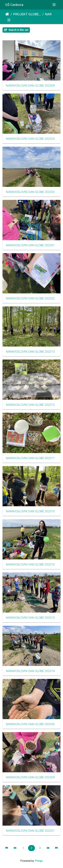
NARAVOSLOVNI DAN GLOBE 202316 (30, 564)
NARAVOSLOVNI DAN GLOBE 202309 (30, 86)
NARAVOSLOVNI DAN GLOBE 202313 (30, 352)
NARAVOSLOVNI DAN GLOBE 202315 (30, 618)
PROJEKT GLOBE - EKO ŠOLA (27, 14)
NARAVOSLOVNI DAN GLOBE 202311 (30, 458)
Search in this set (16, 30)
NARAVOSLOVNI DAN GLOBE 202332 (30, 192)
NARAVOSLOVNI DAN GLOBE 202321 (30, 831)
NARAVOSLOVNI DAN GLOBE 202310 (30, 511)
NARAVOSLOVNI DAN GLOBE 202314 (30, 671)
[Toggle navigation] (54, 5)
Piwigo (39, 861)
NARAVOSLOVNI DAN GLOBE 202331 (30, 245)
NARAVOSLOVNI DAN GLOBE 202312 (30, 405)
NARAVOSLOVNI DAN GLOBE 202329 (30, 777)
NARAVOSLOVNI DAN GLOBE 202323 (30, 139)
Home (7, 14)
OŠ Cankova (14, 5)
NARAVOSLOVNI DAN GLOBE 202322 (30, 298)
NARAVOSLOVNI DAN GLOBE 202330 (30, 724)
